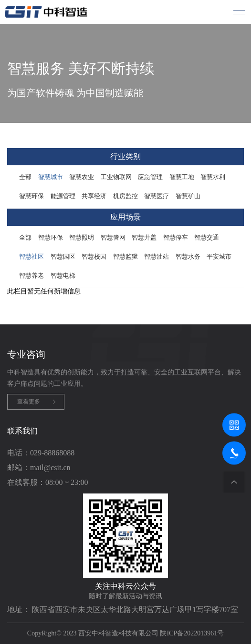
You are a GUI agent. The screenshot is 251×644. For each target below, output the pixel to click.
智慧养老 (31, 276)
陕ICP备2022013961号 (192, 633)
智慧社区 (31, 257)
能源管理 (63, 196)
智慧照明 (82, 237)
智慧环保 (31, 196)
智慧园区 (63, 257)
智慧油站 (157, 257)
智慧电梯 (63, 276)
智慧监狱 (125, 257)
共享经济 (94, 196)
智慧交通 (207, 237)
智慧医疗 (157, 196)
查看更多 (29, 402)
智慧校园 (94, 257)
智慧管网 (113, 237)
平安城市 (219, 257)
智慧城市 (51, 177)
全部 (25, 177)
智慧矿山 (188, 196)
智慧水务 (188, 257)
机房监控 (125, 196)
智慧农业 (82, 177)
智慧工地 (182, 177)
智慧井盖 (144, 237)
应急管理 (150, 177)
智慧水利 (213, 177)
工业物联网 (116, 177)
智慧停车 (176, 237)
